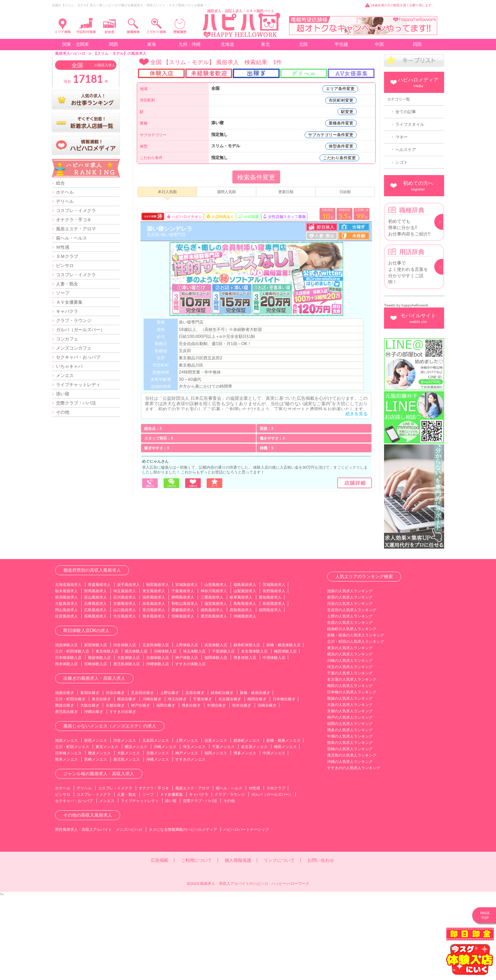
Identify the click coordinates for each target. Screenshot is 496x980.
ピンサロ (65, 265)
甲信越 (341, 44)
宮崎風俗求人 (183, 700)
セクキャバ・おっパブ (78, 357)
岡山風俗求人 (66, 693)
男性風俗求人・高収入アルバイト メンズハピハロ (99, 913)
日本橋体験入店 (68, 741)
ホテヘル (65, 192)
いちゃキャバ (69, 366)
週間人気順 (226, 192)
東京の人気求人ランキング (350, 731)
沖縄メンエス (158, 843)
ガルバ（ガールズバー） (80, 329)
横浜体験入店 (136, 735)
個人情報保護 (238, 943)
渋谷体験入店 (125, 728)
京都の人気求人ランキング (350, 794)
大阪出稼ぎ (90, 789)
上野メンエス (187, 824)
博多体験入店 (245, 741)
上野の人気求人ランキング (350, 700)
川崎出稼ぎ (152, 782)
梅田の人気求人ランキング (350, 769)
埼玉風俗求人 (125, 674)
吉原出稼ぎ (195, 776)
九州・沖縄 (189, 44)
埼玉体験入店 (194, 735)
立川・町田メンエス (72, 830)
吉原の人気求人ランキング (350, 706)
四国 (417, 44)
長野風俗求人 (274, 674)
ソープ (63, 293)
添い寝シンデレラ (170, 228)
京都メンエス (158, 836)
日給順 (345, 192)
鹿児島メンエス (127, 843)
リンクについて (279, 943)
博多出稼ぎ (191, 789)
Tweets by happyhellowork (406, 305)
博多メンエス (245, 836)
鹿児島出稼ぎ (66, 795)
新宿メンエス (96, 824)
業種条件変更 (341, 123)
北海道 (227, 44)
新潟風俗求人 (66, 681)
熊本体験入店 (66, 747)
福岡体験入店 (216, 741)
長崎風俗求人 (96, 700)
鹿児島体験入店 (127, 747)
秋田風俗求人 (158, 668)
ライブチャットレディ (78, 384)
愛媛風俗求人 (183, 693)
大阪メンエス (128, 836)
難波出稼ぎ (65, 789)
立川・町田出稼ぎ (70, 782)
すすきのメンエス (190, 843)
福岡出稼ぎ (166, 789)
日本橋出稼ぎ (284, 782)
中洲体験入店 (274, 741)
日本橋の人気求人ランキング (352, 775)
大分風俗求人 (125, 700)
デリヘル (65, 201)
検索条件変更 (256, 177)
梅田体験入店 (285, 735)
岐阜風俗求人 (241, 681)
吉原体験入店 (216, 728)
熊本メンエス (66, 843)
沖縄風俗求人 (245, 700)
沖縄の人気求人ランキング (350, 845)
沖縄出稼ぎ (94, 795)
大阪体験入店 (128, 741)
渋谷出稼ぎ (115, 776)
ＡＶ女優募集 (69, 302)
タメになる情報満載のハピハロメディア (183, 913)
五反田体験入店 (156, 728)
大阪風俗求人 (66, 687)
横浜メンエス (136, 830)
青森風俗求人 (99, 668)
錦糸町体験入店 (247, 728)
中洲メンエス (274, 836)
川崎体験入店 (165, 735)
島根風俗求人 (274, 687)
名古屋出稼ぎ (230, 782)
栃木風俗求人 (66, 674)
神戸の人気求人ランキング (350, 801)
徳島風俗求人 (212, 693)
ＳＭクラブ (67, 256)
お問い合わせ (321, 943)
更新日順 (286, 192)
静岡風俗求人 (183, 681)
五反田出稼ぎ (142, 776)
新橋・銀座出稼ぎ (255, 776)
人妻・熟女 (67, 284)
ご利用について (196, 943)
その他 (63, 412)
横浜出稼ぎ (127, 782)
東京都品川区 (191, 365)
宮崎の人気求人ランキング (350, 832)
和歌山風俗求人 (185, 687)
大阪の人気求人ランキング (350, 788)
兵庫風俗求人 (96, 687)
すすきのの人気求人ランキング (354, 851)
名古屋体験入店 (254, 735)
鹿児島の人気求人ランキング (352, 839)
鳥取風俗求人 (245, 687)
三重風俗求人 (212, 681)
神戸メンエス (187, 836)
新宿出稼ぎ (90, 776)
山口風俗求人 (125, 693)
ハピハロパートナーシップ (246, 913)
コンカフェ (67, 339)
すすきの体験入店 (190, 747)
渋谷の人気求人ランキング (350, 687)
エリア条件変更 (340, 88)
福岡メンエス (216, 836)
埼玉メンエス (194, 830)
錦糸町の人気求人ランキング (352, 712)
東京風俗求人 (154, 674)
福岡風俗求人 (270, 693)
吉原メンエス (216, 824)
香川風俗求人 (154, 693)
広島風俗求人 (96, 693)
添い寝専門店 (191, 322)
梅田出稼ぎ (257, 782)
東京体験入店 (107, 735)
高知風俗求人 (241, 693)
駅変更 (347, 112)
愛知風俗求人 (270, 681)
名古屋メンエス (254, 830)
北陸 (303, 44)
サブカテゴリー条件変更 (331, 135)
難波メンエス (99, 836)
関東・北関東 (76, 44)
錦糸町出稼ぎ (222, 776)
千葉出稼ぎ (202, 782)
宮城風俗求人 (187, 668)
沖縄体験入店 (158, 747)
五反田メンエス (156, 824)
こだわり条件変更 (339, 158)
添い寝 (63, 394)
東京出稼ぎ (101, 782)
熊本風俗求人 (154, 700)
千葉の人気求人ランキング (350, 756)
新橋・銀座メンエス (283, 824)
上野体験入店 (187, 728)
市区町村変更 (341, 100)
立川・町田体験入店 (72, 735)
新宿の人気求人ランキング (350, 681)
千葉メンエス (223, 830)
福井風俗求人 (154, 681)
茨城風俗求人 (274, 668)
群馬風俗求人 (96, 674)
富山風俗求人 (96, 681)
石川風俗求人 (125, 681)
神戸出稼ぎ (140, 789)
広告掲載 (159, 943)
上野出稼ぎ (170, 776)
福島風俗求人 (245, 668)
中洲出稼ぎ (216, 789)
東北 (265, 44)
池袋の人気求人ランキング (350, 674)
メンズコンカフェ (74, 348)
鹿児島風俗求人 (214, 700)
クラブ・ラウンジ (74, 320)
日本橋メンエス (68, 836)
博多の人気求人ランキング (350, 813)
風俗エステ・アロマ (76, 229)
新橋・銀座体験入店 (283, 728)
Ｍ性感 (63, 247)
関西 (114, 44)
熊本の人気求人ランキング (350, 826)
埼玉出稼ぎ (177, 782)
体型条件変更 (341, 146)
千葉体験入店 (223, 735)
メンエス (65, 375)
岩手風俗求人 (128, 668)
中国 (379, 44)
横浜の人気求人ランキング (350, 737)
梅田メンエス (285, 830)
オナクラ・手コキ (74, 219)
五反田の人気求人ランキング (352, 693)
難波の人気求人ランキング (350, 782)
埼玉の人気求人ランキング (350, 750)
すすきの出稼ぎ (123, 795)
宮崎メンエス (96, 843)
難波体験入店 (99, 741)
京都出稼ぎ (115, 789)
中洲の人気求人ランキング (350, 820)
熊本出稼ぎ (242, 789)
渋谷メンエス (125, 824)
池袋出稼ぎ (65, 776)
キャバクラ (67, 311)
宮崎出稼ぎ (267, 789)
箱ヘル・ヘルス (71, 238)
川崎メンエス (165, 830)
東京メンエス (107, 830)
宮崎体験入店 (96, 747)
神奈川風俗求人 (214, 674)
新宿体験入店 (96, 728)
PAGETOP (485, 915)
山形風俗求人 (216, 668)
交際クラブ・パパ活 (76, 403)
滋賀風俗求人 (216, 687)
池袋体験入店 (66, 728)
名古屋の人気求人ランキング (352, 763)
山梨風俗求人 (245, 674)
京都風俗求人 (125, 687)
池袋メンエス (66, 824)
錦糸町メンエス (247, 824)
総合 (60, 183)
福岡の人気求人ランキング (350, 807)
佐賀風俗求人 (66, 700)
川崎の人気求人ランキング (350, 744)
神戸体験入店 (187, 741)
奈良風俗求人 (154, 687)
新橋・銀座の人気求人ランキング (356, 718)
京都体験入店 (158, 741)
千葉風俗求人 (183, 674)
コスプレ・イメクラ (76, 210)
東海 (152, 44)
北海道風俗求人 (68, 668)
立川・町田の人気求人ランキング (356, 725)
